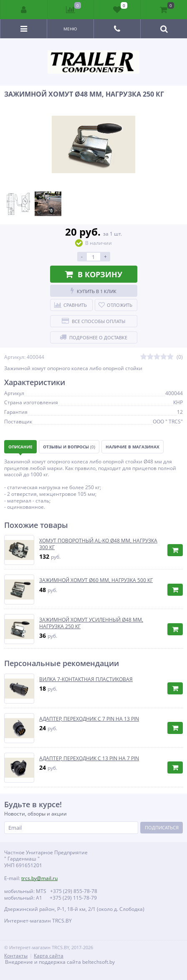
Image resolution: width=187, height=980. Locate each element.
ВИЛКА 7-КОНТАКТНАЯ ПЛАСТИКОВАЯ (86, 679)
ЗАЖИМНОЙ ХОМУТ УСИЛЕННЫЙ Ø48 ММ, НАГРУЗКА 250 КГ (91, 623)
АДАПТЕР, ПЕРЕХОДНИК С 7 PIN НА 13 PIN (89, 719)
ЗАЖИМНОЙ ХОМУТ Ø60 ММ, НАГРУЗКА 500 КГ (96, 580)
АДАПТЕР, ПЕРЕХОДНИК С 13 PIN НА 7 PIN (89, 759)
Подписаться (162, 827)
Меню (70, 29)
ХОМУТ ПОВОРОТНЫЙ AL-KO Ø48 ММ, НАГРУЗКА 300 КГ (98, 544)
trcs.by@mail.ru (39, 878)
